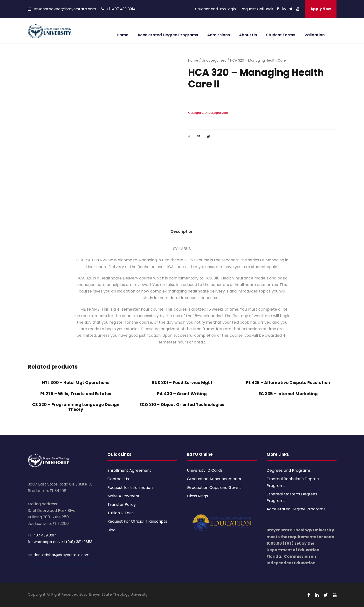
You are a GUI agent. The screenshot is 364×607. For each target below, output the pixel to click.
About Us (248, 35)
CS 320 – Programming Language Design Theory (76, 407)
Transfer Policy (122, 504)
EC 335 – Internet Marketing (288, 394)
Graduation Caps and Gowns (214, 488)
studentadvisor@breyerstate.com (59, 555)
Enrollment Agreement (129, 470)
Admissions (219, 35)
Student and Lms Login (216, 9)
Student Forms (281, 35)
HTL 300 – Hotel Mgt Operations (76, 383)
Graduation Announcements (214, 479)
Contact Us (118, 479)
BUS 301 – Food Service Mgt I (182, 383)
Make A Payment (124, 496)
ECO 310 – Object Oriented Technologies (182, 405)
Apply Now (321, 9)
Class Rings (197, 496)
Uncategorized (214, 60)
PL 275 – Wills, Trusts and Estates (76, 394)
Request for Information (130, 488)
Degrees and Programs (289, 470)
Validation (315, 35)
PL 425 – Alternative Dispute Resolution (288, 383)
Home (123, 35)
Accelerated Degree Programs (168, 35)
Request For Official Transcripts (137, 521)
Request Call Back (257, 9)
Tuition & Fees (120, 513)
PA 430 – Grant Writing (182, 394)
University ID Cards (205, 470)
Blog (111, 530)
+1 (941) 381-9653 (77, 542)
